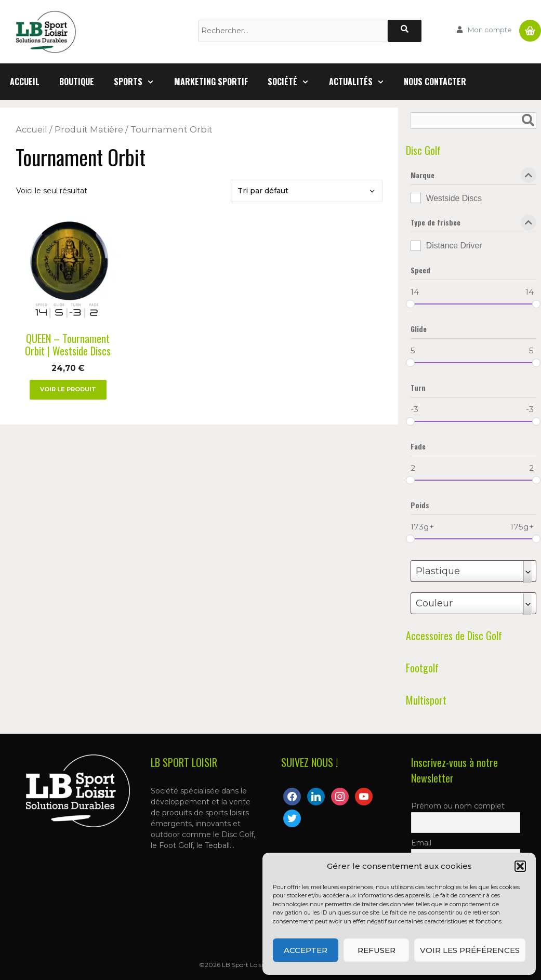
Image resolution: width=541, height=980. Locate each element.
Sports (139, 82)
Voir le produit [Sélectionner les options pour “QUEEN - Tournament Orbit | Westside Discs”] (68, 389)
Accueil (25, 82)
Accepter (306, 950)
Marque (473, 177)
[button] (520, 866)
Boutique (77, 82)
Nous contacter (435, 82)
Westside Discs (454, 198)
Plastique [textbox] (438, 571)
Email (421, 843)
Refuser (377, 950)
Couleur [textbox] (434, 603)
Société (293, 82)
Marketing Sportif (211, 82)
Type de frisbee (473, 224)
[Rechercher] (405, 31)
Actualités (362, 82)
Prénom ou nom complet (458, 806)
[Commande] (307, 191)
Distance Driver (454, 246)
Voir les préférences (470, 950)
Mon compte (490, 30)
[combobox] (473, 571)
